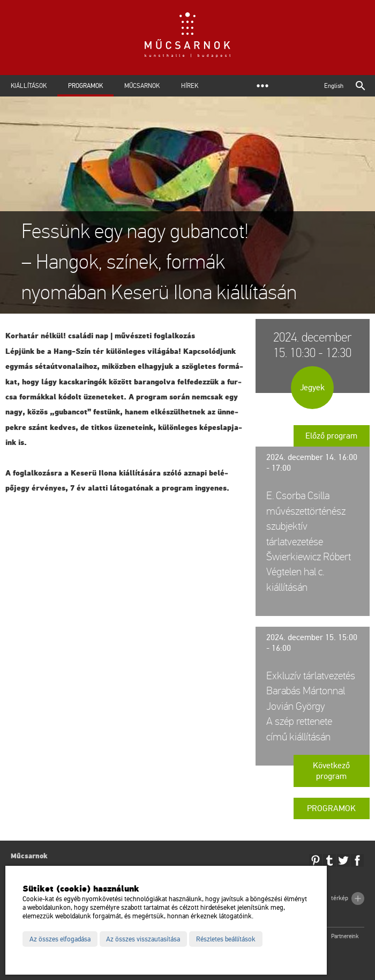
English (334, 86)
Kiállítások (29, 86)
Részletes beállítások (226, 939)
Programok (85, 86)
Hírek (190, 86)
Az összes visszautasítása (143, 939)
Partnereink (345, 936)
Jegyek (312, 388)
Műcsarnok (142, 86)
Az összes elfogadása (60, 939)
